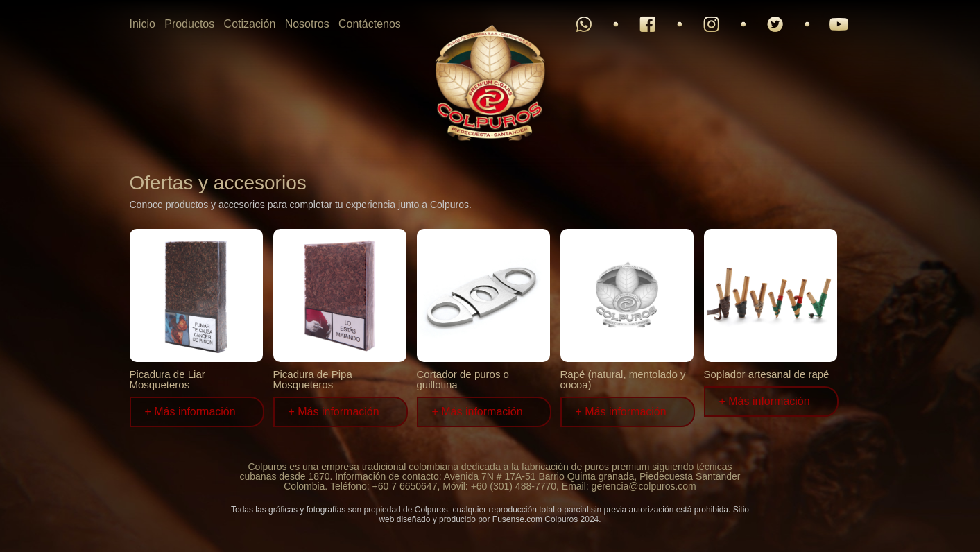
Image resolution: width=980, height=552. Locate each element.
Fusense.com (517, 519)
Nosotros (307, 24)
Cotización (250, 24)
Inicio (143, 24)
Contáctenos (370, 24)
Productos (189, 24)
